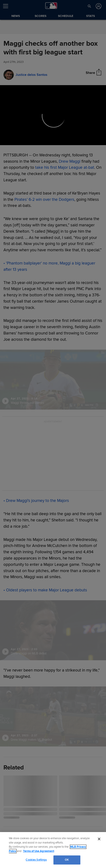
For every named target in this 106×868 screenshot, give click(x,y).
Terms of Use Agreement (39, 851)
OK (67, 860)
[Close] (99, 839)
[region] (53, 850)
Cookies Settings (36, 860)
